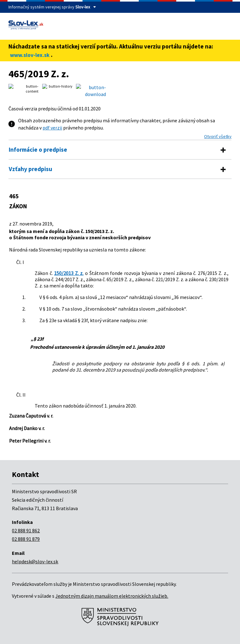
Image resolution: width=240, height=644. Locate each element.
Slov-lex (83, 7)
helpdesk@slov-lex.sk (35, 561)
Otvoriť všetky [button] (218, 136)
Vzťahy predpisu (30, 169)
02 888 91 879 (26, 539)
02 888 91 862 (26, 530)
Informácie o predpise (38, 150)
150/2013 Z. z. (69, 273)
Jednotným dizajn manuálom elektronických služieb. (112, 596)
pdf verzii (52, 128)
